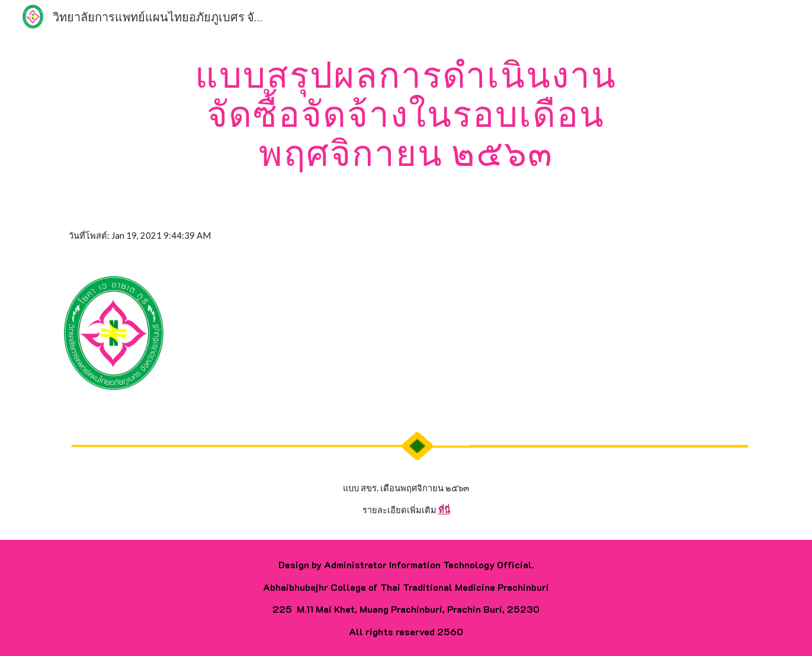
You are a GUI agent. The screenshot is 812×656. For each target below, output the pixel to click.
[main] (406, 113)
